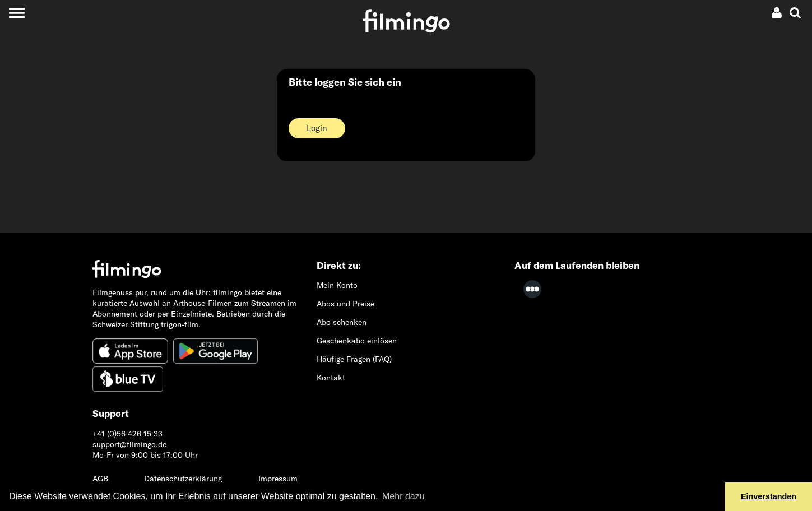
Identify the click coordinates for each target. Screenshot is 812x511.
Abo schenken (342, 322)
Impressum (278, 479)
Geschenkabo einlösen (357, 341)
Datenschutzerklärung (183, 479)
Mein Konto (337, 285)
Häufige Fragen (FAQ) (354, 359)
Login (317, 128)
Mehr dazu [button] (403, 496)
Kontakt (331, 378)
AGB (100, 479)
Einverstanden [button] (769, 496)
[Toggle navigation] (17, 13)
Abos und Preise (345, 304)
